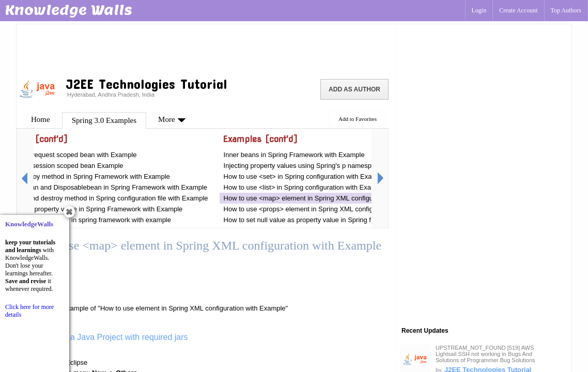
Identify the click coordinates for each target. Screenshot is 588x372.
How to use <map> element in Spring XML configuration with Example (328, 198)
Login (479, 10)
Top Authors (566, 10)
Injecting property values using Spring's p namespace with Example (324, 166)
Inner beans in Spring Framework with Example (294, 155)
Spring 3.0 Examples (104, 120)
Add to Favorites (358, 119)
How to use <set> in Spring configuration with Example (305, 176)
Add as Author (354, 89)
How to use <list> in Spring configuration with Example (305, 187)
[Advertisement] (206, 49)
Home (41, 119)
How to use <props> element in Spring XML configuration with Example (330, 209)
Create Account (518, 10)
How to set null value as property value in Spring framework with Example (333, 220)
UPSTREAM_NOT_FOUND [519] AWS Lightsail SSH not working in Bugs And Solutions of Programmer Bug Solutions (485, 354)
